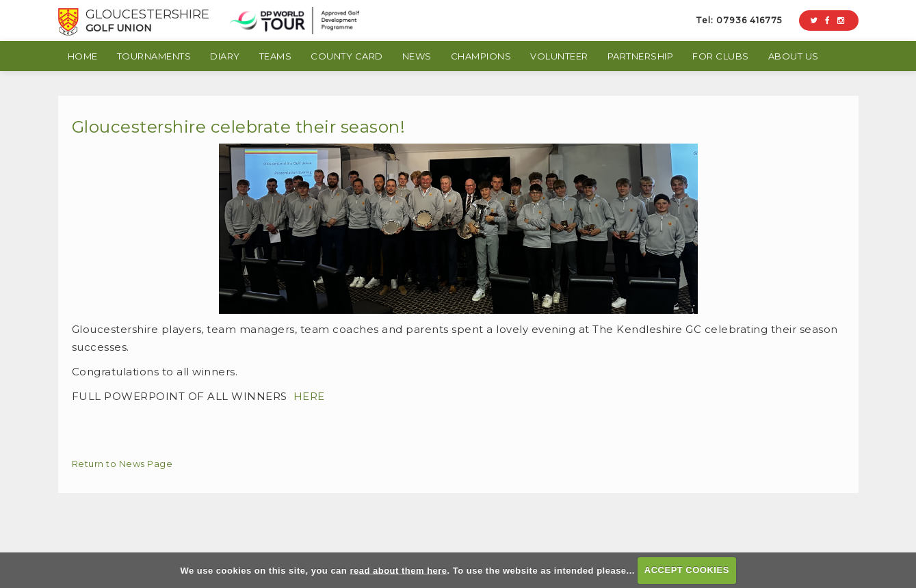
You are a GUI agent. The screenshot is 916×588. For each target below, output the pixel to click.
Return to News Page (122, 464)
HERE (309, 396)
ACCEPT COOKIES (687, 570)
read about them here (398, 570)
